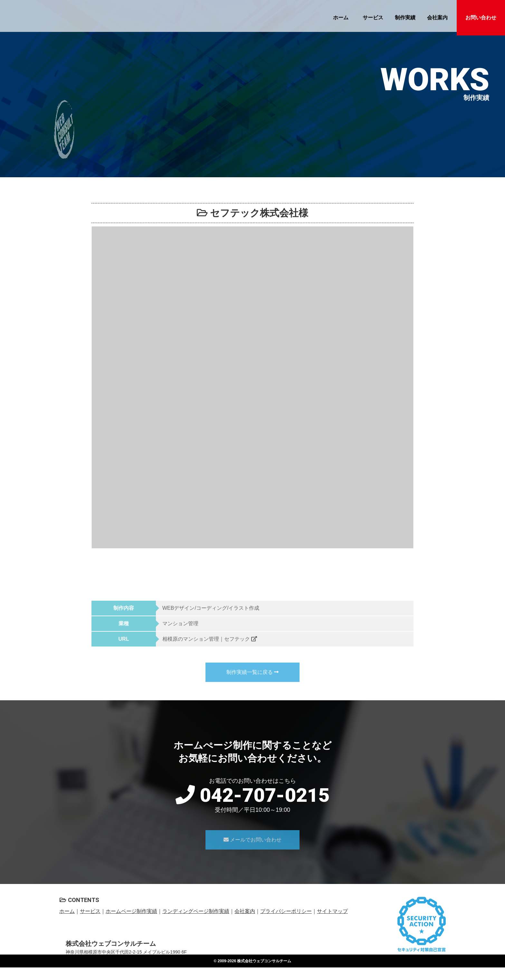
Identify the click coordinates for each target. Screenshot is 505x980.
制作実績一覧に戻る (252, 683)
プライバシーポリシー (286, 912)
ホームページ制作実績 (131, 912)
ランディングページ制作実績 (196, 912)
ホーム (341, 18)
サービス (373, 18)
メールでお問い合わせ (252, 851)
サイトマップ (332, 912)
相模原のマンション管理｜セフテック (210, 650)
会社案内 (437, 18)
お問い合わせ (481, 18)
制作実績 (405, 18)
